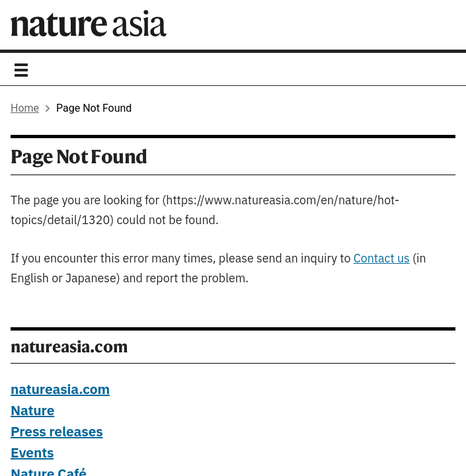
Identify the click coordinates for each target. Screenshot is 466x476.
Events (32, 454)
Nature (32, 411)
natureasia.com (60, 390)
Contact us (382, 259)
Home (25, 108)
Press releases (57, 432)
